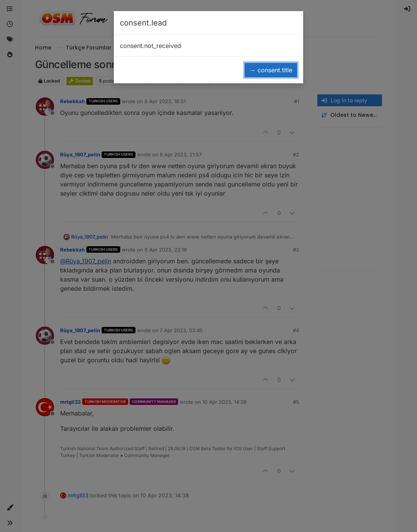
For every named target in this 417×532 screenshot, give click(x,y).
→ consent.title (271, 70)
